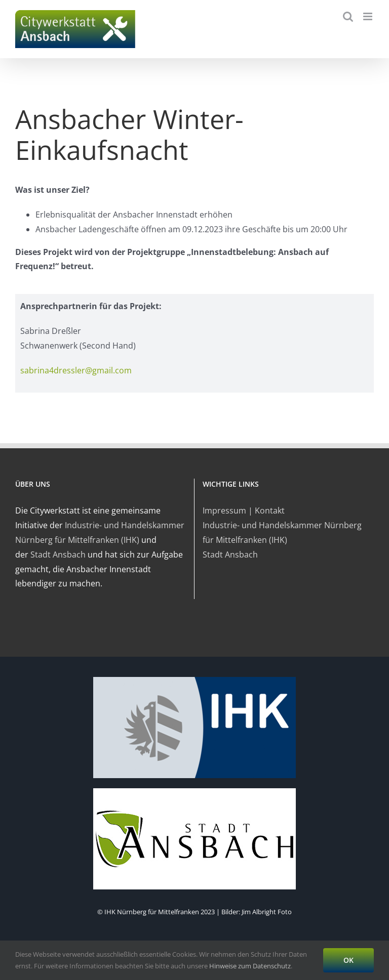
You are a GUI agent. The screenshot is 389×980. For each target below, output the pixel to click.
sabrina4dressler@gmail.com (76, 370)
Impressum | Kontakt (244, 510)
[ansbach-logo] (194, 791)
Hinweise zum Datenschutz (250, 966)
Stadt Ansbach (58, 555)
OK (348, 960)
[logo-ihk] (194, 680)
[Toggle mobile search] (348, 16)
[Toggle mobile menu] (368, 16)
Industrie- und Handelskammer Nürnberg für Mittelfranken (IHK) (282, 532)
